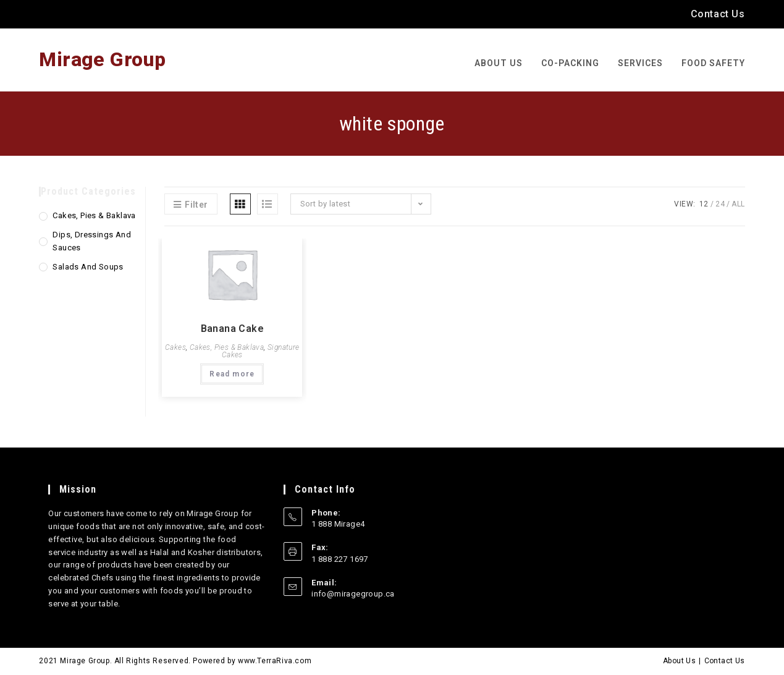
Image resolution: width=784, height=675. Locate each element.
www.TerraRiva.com (275, 661)
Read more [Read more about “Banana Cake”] (232, 374)
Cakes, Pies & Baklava (227, 347)
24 (720, 204)
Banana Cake (232, 329)
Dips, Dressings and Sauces (92, 241)
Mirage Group (102, 59)
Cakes (175, 347)
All (738, 204)
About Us (679, 661)
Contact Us (718, 14)
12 (704, 204)
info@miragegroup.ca (353, 594)
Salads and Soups (88, 267)
